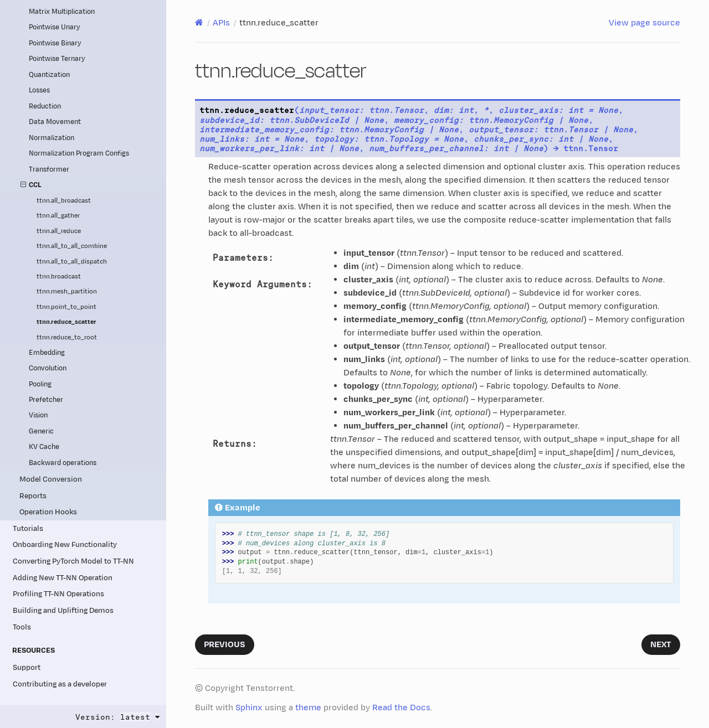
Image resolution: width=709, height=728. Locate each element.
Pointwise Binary (55, 43)
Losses (39, 91)
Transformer (49, 170)
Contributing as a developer (60, 684)
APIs (221, 23)
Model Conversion (51, 479)
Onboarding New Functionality (65, 544)
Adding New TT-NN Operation (63, 578)
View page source (644, 23)
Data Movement (55, 122)
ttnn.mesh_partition (67, 291)
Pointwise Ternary (57, 59)
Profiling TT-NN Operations (58, 594)
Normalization (52, 138)
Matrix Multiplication (62, 12)
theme (308, 708)
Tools (22, 627)
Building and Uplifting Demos (63, 610)
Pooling (40, 384)
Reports (33, 496)
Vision (38, 415)
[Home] (199, 23)
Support (27, 667)
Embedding (47, 353)
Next (661, 645)
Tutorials (28, 528)
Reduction (45, 107)
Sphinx (249, 708)
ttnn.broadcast (59, 277)
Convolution (48, 368)
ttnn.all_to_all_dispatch (72, 262)
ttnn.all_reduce (59, 231)
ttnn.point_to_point (66, 307)
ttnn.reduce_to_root (67, 337)
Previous (225, 645)
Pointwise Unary (55, 27)
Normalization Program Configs (79, 154)
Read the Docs (401, 708)
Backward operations (63, 463)
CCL (31, 185)
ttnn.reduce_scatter (66, 322)
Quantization (49, 75)
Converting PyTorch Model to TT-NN (73, 561)
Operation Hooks (48, 512)
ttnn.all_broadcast (64, 201)
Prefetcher (46, 400)
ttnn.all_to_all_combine (72, 246)
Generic (41, 432)
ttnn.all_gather (58, 216)
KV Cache (44, 447)
